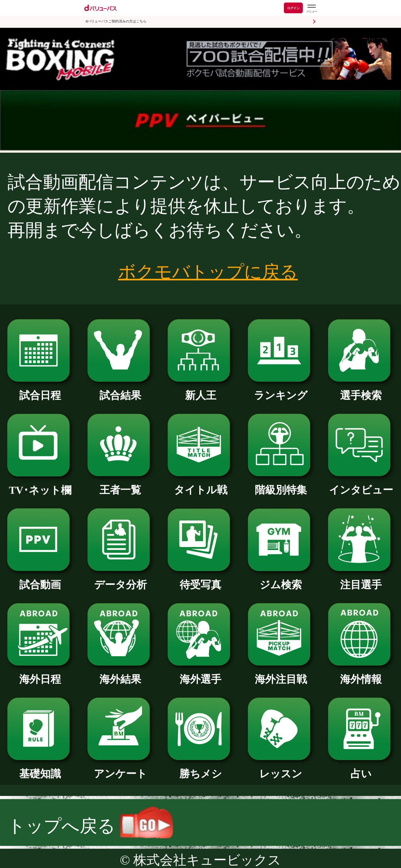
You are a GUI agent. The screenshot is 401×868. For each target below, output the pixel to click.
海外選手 (200, 674)
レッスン (281, 769)
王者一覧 (120, 485)
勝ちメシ (200, 769)
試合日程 (40, 390)
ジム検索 (281, 580)
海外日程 (40, 674)
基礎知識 (40, 769)
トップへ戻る (90, 826)
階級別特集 (281, 485)
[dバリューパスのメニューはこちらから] (311, 9)
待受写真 (200, 580)
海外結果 (120, 674)
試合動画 (40, 580)
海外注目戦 (281, 674)
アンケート (120, 769)
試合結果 (120, 390)
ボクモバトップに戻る (208, 272)
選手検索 (361, 390)
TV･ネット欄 (40, 485)
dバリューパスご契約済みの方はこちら (116, 21)
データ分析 (120, 580)
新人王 (200, 390)
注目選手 (361, 580)
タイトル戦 (200, 485)
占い (361, 769)
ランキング (281, 390)
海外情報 (361, 674)
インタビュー (361, 485)
